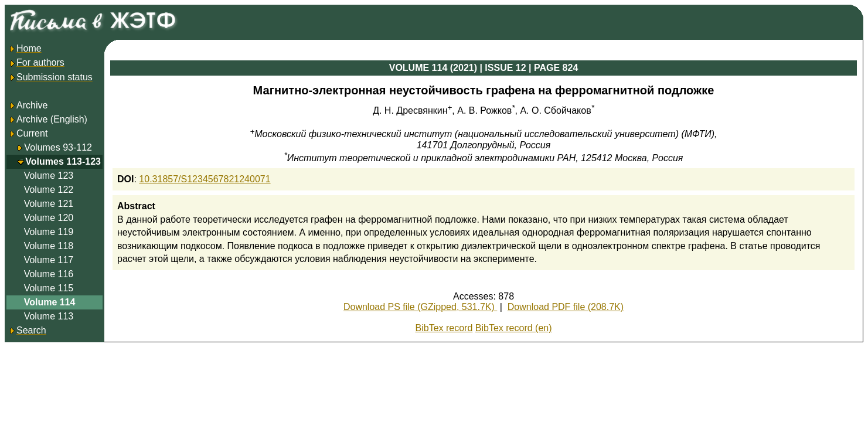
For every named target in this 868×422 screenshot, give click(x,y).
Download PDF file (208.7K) (566, 307)
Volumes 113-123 (63, 161)
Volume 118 (49, 246)
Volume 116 (49, 274)
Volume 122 (49, 190)
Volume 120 (49, 218)
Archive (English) (48, 119)
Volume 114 (50, 302)
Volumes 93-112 (58, 147)
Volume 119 (49, 232)
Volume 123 (49, 176)
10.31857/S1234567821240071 (205, 179)
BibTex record (444, 328)
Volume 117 (49, 260)
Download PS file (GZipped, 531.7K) (420, 307)
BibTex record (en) (514, 328)
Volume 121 (49, 204)
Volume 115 (49, 288)
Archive (28, 105)
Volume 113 (49, 316)
